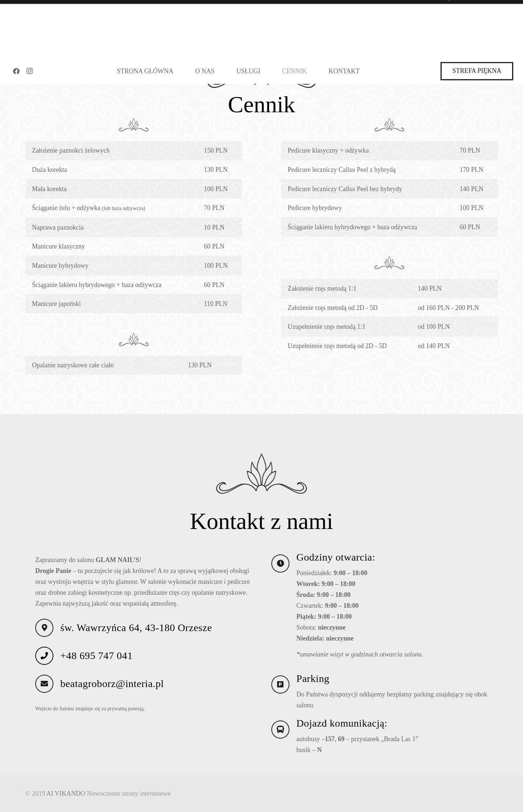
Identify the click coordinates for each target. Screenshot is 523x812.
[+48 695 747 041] (48, 660)
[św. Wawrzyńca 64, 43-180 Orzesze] (48, 633)
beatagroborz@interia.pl (112, 688)
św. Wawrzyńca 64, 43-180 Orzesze (136, 632)
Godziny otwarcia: (336, 562)
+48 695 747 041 (96, 660)
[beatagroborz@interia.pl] (48, 688)
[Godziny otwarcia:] (284, 568)
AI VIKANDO (66, 793)
